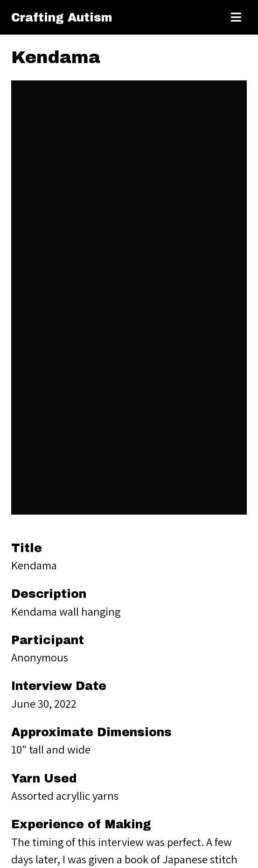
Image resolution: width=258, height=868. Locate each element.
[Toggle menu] (236, 17)
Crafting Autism (62, 18)
